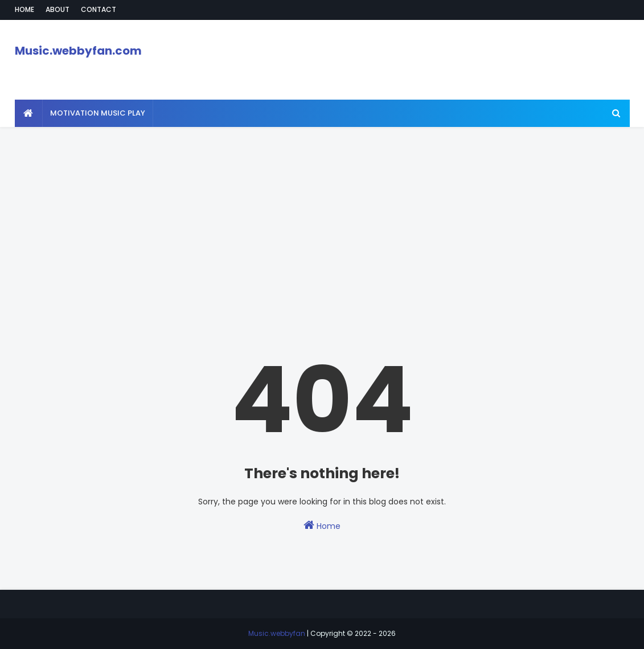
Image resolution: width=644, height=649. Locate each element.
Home (24, 9)
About (58, 9)
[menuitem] (29, 113)
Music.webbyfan (277, 633)
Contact (99, 9)
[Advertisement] (322, 207)
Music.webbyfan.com (78, 51)
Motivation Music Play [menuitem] (98, 113)
